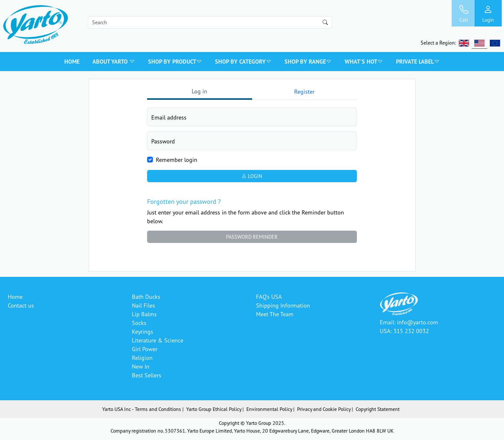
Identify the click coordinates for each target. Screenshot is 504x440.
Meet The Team (275, 314)
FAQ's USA (269, 297)
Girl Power (145, 349)
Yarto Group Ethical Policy (214, 409)
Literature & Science (158, 340)
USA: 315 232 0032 (404, 331)
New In (141, 366)
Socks (139, 323)
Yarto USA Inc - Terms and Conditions (142, 409)
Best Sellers (147, 375)
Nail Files (144, 305)
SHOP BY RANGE (308, 62)
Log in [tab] (199, 91)
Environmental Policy (269, 409)
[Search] (210, 22)
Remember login (177, 160)
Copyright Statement (378, 409)
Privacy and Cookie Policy (324, 409)
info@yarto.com (418, 322)
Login (252, 176)
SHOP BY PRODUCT (175, 62)
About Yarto (114, 62)
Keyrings (143, 331)
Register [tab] (304, 91)
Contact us (21, 305)
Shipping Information (283, 305)
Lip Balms (144, 314)
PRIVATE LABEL (418, 62)
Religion (142, 358)
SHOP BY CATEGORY (243, 62)
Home (72, 62)
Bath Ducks (146, 297)
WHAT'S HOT (364, 62)
